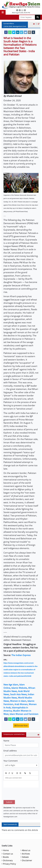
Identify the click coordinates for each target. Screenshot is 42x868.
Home (6, 840)
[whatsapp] (10, 32)
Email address (10, 751)
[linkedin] (18, 32)
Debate (25, 846)
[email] (29, 32)
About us (26, 840)
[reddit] (26, 32)
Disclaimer (27, 850)
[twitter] (14, 32)
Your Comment (11, 761)
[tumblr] (33, 32)
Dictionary (8, 850)
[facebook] (6, 32)
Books (6, 846)
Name (6, 741)
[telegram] (22, 32)
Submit (9, 791)
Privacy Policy (9, 853)
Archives (26, 843)
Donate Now (21, 726)
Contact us (8, 843)
